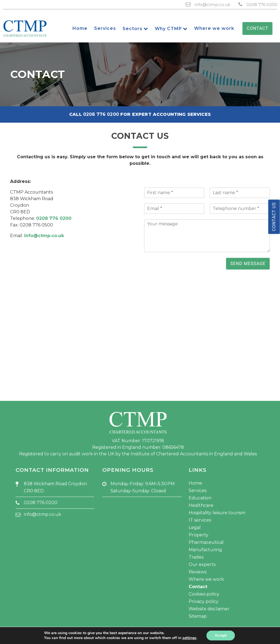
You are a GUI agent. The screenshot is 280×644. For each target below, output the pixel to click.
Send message (248, 264)
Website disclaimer (209, 609)
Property (199, 535)
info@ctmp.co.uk (212, 5)
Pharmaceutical (206, 542)
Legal (195, 527)
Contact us (274, 217)
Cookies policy (204, 594)
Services (198, 491)
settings (189, 638)
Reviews (198, 572)
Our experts (202, 564)
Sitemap (198, 616)
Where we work (206, 579)
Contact (257, 28)
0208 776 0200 (262, 5)
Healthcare (201, 505)
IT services (200, 520)
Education (200, 498)
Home (195, 483)
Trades (196, 557)
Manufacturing (205, 550)
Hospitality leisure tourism (217, 513)
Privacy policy (204, 601)
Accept (221, 635)
